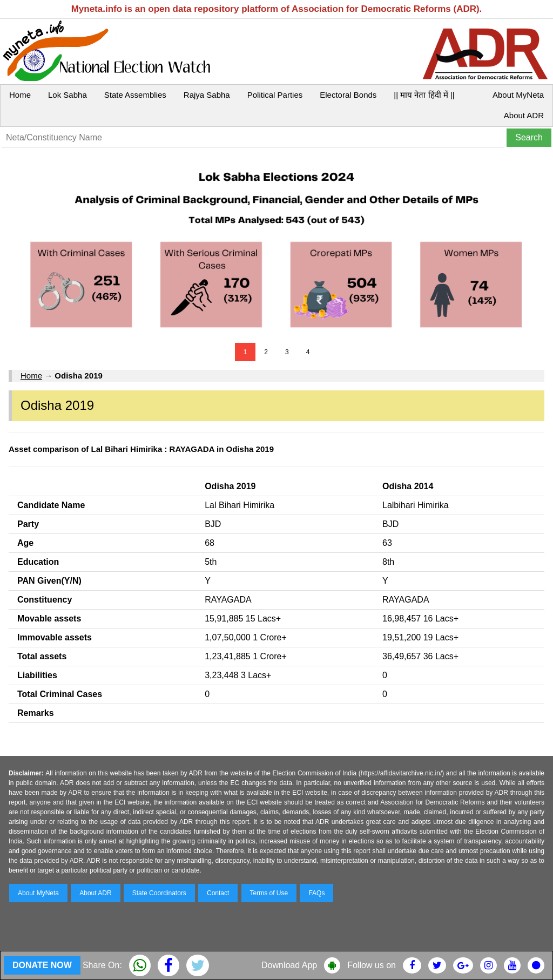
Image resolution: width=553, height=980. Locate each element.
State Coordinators (159, 893)
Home (20, 95)
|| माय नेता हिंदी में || (424, 95)
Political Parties (275, 95)
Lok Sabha (68, 95)
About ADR (524, 115)
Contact (218, 893)
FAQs (316, 893)
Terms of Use (269, 893)
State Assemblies (135, 95)
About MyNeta (518, 95)
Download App (289, 965)
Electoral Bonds (348, 95)
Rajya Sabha (207, 95)
